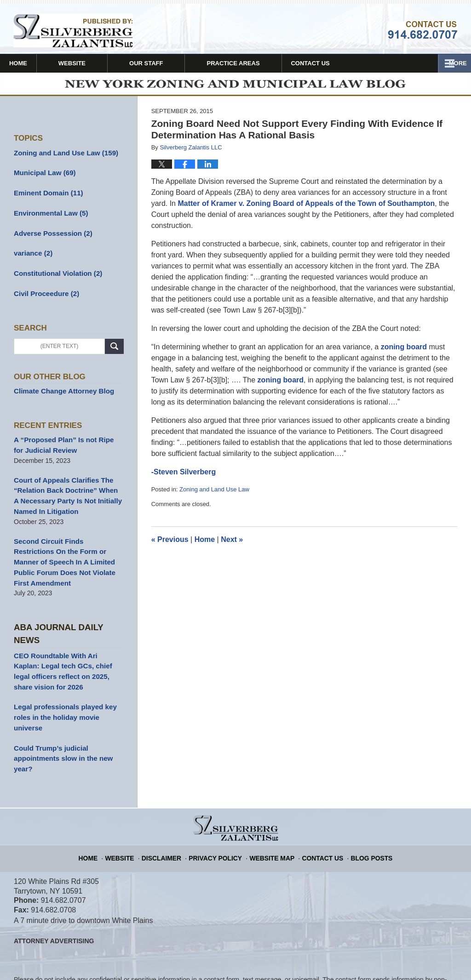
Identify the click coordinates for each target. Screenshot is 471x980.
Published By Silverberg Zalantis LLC (422, 30)
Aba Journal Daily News (67, 606)
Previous (170, 544)
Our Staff (171, 63)
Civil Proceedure (44, 292)
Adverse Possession (50, 234)
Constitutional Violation (55, 273)
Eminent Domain (46, 196)
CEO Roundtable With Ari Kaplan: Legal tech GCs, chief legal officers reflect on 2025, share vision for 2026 (67, 635)
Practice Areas (258, 63)
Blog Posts (363, 801)
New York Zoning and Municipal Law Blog (73, 31)
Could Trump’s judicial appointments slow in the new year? (60, 707)
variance (32, 254)
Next (232, 544)
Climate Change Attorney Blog (60, 389)
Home (31, 63)
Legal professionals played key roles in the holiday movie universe (67, 673)
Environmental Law (48, 215)
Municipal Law (42, 177)
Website (97, 63)
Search (114, 345)
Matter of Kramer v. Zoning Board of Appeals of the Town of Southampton (305, 208)
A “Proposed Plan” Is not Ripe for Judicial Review (65, 442)
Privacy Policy (220, 801)
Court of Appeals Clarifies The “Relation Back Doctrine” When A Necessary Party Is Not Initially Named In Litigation (65, 490)
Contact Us (348, 63)
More (452, 63)
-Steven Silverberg (184, 476)
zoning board (404, 351)
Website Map (271, 801)
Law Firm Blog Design (413, 961)
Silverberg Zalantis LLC (123, 960)
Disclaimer (171, 801)
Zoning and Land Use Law (214, 493)
